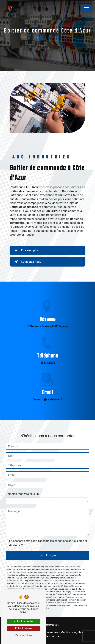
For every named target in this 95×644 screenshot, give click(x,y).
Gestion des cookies (47, 636)
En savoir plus (26, 250)
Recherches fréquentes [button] (48, 625)
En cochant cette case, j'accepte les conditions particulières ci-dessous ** (48, 526)
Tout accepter (23, 621)
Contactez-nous (27, 262)
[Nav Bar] (86, 9)
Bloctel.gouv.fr (64, 588)
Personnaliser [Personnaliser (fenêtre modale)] (24, 635)
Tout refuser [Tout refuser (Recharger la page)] (24, 628)
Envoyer (51, 538)
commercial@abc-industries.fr (48, 382)
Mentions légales (72, 632)
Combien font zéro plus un (22, 477)
